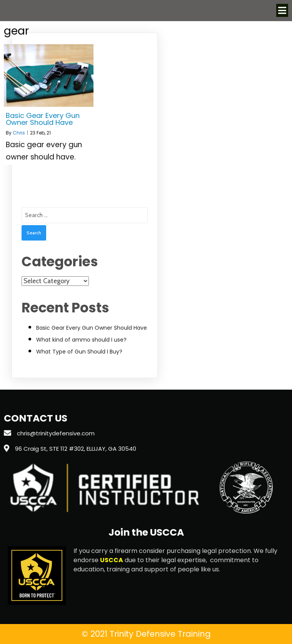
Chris (19, 133)
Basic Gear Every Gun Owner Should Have (92, 328)
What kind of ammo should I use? (81, 340)
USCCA (112, 560)
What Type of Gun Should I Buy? (79, 352)
